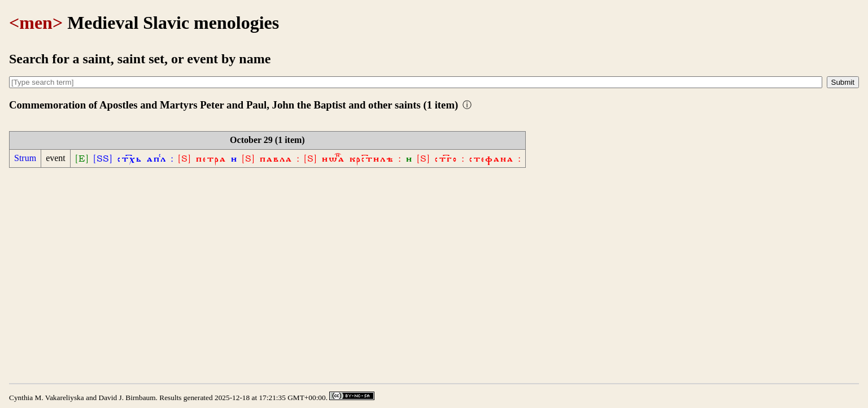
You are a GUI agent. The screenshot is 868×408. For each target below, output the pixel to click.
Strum (25, 158)
